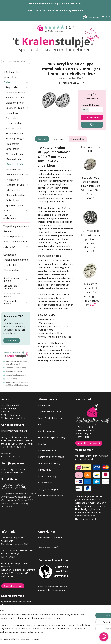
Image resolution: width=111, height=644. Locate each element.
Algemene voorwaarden (50, 412)
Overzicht (42, 139)
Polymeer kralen (17, 175)
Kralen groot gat (15, 139)
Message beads (14, 154)
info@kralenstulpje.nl (17, 431)
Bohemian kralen (15, 98)
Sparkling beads (15, 205)
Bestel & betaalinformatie (50, 418)
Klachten (42, 444)
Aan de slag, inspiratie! (12, 538)
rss (72, 639)
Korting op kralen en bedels (51, 457)
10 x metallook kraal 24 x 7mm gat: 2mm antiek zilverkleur (90, 239)
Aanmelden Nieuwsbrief (89, 443)
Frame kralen (13, 113)
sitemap (66, 639)
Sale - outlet (16, 247)
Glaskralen (17, 118)
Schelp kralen (13, 190)
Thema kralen (16, 270)
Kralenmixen (13, 144)
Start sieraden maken (16, 279)
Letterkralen (13, 149)
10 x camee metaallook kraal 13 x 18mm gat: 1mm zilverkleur (90, 292)
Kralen (16, 82)
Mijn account (97, 17)
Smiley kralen (13, 200)
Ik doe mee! (12, 340)
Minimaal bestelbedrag (49, 463)
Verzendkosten (45, 483)
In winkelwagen (92, 117)
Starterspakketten (13, 236)
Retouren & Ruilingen (48, 476)
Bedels (16, 211)
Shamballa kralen (15, 195)
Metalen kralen (17, 159)
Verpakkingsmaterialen (17, 226)
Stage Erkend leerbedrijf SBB (15, 544)
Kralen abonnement (13, 586)
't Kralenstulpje (12, 72)
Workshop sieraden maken (51, 496)
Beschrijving (59, 139)
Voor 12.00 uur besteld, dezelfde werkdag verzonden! (55, 10)
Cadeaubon (10, 255)
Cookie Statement (47, 431)
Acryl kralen (17, 87)
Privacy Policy (45, 470)
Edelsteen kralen (17, 108)
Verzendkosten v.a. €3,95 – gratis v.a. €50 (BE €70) (55, 3)
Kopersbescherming (48, 450)
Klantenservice (45, 405)
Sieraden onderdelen (16, 217)
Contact (42, 425)
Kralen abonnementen (16, 260)
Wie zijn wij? (7, 541)
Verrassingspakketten (16, 242)
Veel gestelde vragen (48, 489)
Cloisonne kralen (15, 103)
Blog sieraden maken (16, 302)
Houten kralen (17, 123)
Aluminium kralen (15, 92)
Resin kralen (13, 180)
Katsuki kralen (14, 128)
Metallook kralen (15, 164)
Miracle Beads (13, 169)
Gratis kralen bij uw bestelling (52, 438)
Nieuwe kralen (16, 77)
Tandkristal (16, 265)
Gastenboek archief (48, 547)
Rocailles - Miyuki (17, 185)
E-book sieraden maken (12, 295)
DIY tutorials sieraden (16, 287)
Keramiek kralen (15, 134)
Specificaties (78, 139)
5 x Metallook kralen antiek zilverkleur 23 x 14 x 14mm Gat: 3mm (90, 186)
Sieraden (16, 231)
